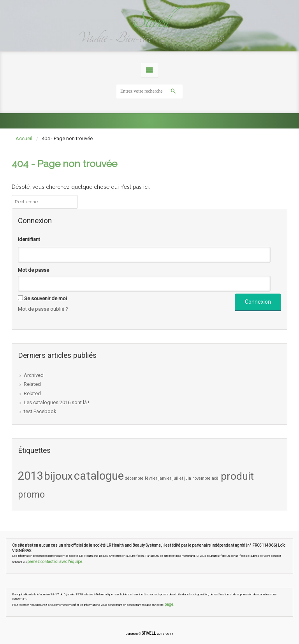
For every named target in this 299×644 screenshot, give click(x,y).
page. (169, 604)
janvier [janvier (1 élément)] (165, 478)
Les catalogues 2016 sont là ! (56, 402)
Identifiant (29, 239)
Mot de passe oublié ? (43, 309)
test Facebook (40, 411)
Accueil (24, 138)
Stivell (149, 20)
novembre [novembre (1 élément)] (201, 478)
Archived (34, 375)
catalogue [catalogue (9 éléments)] (99, 476)
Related (32, 384)
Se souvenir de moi (46, 298)
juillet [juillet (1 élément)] (178, 478)
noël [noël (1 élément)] (216, 478)
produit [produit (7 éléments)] (237, 476)
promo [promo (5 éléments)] (31, 494)
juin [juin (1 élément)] (188, 478)
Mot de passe (33, 270)
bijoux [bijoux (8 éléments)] (58, 476)
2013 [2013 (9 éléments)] (30, 476)
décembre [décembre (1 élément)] (134, 478)
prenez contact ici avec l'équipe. (55, 562)
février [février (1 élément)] (151, 478)
